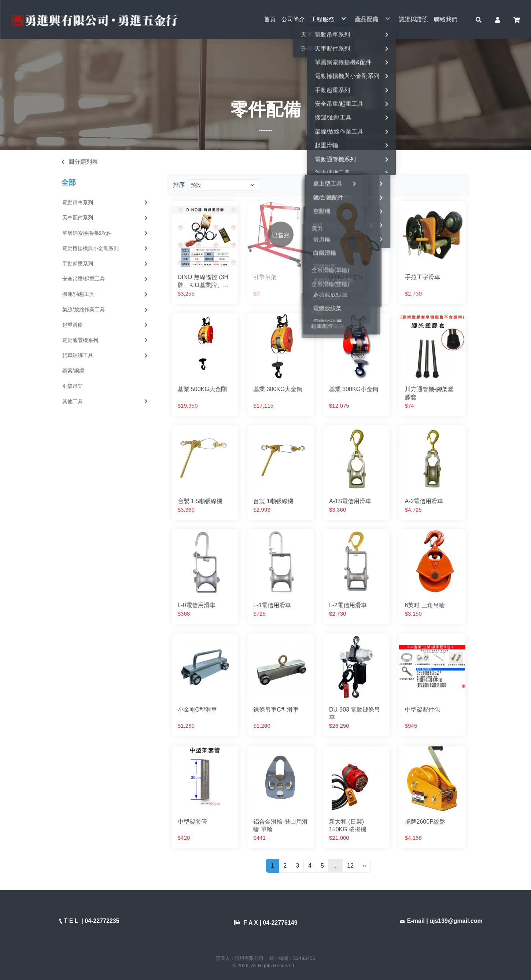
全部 (69, 183)
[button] (479, 19)
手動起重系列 (106, 264)
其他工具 (106, 401)
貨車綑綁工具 (106, 356)
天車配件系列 (106, 218)
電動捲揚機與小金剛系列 (106, 248)
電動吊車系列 (106, 203)
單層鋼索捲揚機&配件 (106, 233)
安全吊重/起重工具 (106, 279)
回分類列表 (83, 162)
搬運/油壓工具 (106, 294)
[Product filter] (224, 185)
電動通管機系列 (106, 340)
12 (350, 866)
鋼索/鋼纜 (73, 371)
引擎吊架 (73, 386)
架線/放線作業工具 (106, 309)
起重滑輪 (106, 325)
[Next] (364, 866)
